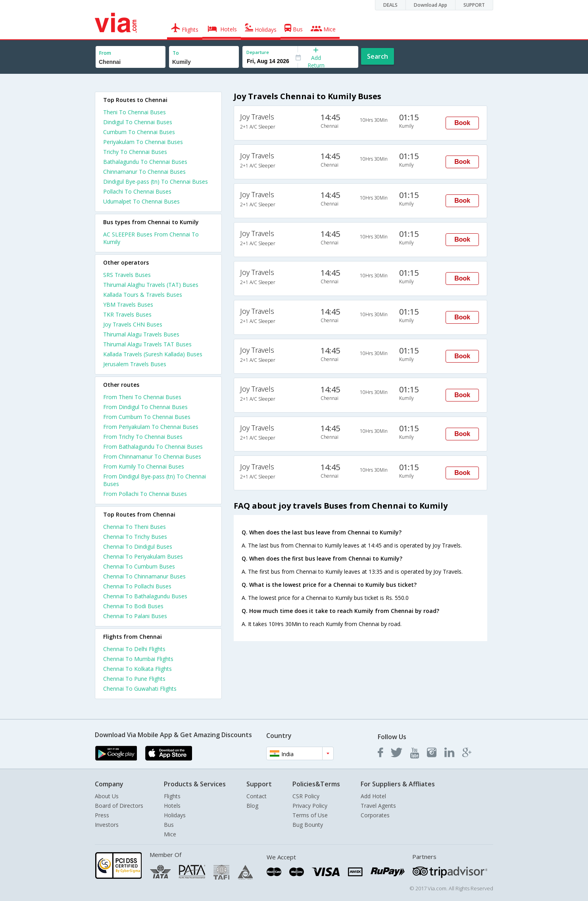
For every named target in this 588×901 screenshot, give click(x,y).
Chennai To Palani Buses (135, 616)
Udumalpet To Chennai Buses (141, 201)
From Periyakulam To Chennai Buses (151, 427)
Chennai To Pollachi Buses (137, 586)
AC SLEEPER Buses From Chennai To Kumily (151, 238)
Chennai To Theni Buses (135, 527)
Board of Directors (119, 806)
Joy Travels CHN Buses (133, 324)
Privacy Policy (310, 806)
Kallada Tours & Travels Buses (143, 295)
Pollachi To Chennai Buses (137, 191)
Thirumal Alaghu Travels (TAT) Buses (151, 285)
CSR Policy (306, 796)
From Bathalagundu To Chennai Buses (153, 447)
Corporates (375, 815)
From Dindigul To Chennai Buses (145, 407)
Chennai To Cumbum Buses (139, 566)
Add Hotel (373, 796)
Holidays (175, 815)
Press (102, 815)
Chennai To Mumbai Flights (138, 659)
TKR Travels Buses (127, 314)
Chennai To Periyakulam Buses (143, 556)
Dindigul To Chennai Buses (138, 122)
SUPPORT (474, 5)
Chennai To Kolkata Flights (137, 669)
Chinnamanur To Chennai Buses (144, 172)
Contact (257, 796)
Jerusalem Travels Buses (135, 364)
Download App (430, 5)
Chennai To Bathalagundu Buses (145, 596)
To (176, 53)
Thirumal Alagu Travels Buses (141, 334)
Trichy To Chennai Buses (135, 152)
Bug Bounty (308, 825)
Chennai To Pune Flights (134, 679)
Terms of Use (310, 815)
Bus (169, 825)
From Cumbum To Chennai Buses (147, 417)
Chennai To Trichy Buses (135, 537)
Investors (107, 825)
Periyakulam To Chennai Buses (143, 142)
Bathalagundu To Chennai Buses (145, 162)
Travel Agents (378, 806)
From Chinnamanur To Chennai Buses (152, 456)
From (105, 53)
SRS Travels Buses (127, 275)
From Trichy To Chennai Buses (143, 437)
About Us (107, 796)
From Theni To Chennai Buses (142, 397)
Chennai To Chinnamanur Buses (144, 576)
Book (462, 123)
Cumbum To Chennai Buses (139, 132)
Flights (172, 796)
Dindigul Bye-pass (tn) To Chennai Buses (156, 182)
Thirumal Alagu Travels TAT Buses (147, 344)
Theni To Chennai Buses (135, 112)
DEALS (390, 5)
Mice (170, 834)
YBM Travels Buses (128, 304)
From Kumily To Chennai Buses (144, 466)
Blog (252, 806)
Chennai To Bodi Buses (133, 606)
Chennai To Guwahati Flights (140, 689)
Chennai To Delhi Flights (134, 649)
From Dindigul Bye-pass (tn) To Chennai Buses (155, 480)
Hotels (172, 806)
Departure (258, 52)
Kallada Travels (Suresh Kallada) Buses (153, 354)
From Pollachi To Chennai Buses (145, 494)
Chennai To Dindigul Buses (138, 547)
